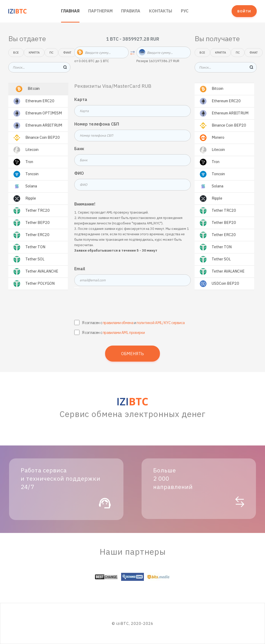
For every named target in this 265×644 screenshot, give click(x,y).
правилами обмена (118, 323)
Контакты (161, 11)
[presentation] (132, 304)
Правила (131, 11)
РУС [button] (185, 11)
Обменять (132, 354)
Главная (70, 11)
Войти (244, 11)
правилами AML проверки (124, 332)
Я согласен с (113, 332)
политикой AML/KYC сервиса (161, 323)
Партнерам (100, 11)
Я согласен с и (133, 323)
